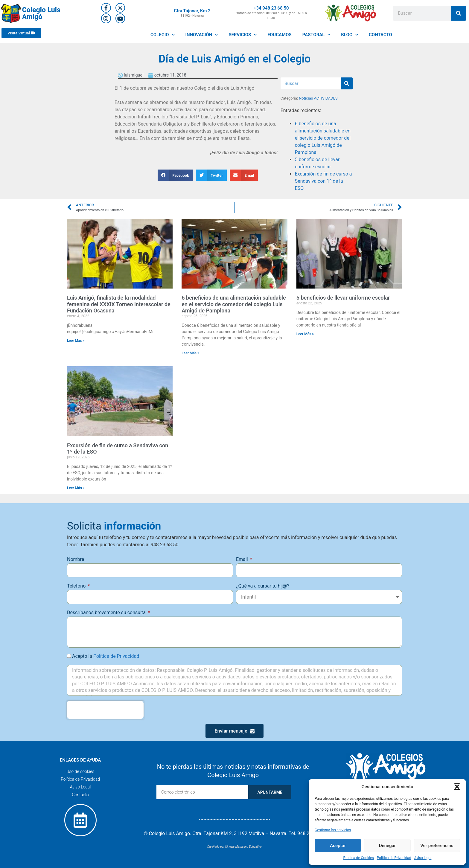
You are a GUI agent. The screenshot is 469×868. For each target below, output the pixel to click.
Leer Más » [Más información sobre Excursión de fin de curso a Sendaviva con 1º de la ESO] (76, 488)
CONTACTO (380, 35)
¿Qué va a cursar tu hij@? (263, 586)
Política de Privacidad (394, 858)
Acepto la (106, 656)
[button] (457, 787)
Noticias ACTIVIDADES (318, 98)
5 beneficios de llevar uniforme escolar (343, 298)
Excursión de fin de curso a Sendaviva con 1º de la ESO (323, 181)
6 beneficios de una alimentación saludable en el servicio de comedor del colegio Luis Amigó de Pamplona (323, 138)
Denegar (387, 846)
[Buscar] (459, 13)
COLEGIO (163, 35)
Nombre (76, 559)
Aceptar (338, 846)
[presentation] (105, 710)
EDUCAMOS (280, 35)
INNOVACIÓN (202, 35)
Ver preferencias (437, 846)
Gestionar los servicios (333, 830)
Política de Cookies (359, 858)
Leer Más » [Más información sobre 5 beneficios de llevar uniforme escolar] (305, 334)
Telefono (77, 586)
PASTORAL (316, 35)
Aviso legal (423, 858)
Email (243, 559)
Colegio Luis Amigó (41, 13)
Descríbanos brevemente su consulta (107, 613)
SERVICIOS (243, 35)
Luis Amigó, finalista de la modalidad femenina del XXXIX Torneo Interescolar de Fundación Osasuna (119, 304)
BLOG (350, 35)
